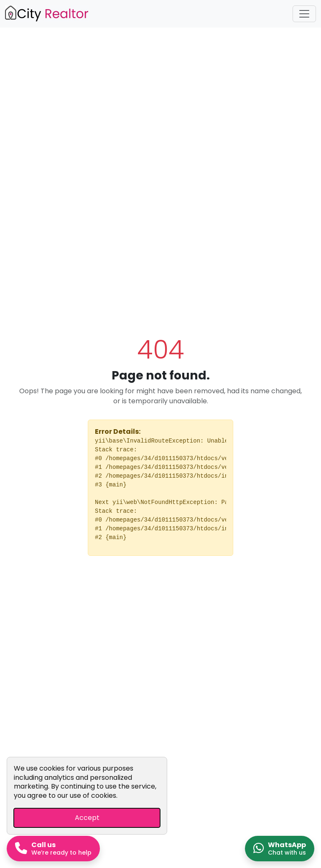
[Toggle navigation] (304, 14)
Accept (87, 818)
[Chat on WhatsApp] (280, 849)
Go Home (160, 580)
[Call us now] (53, 849)
